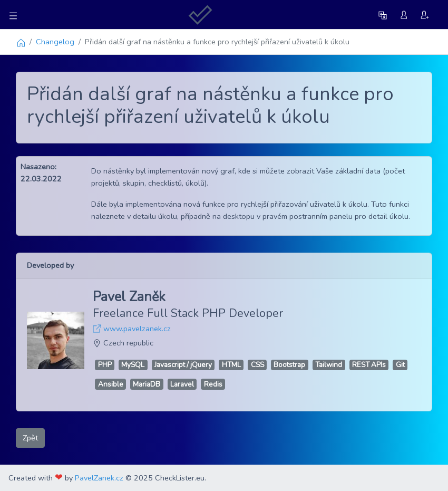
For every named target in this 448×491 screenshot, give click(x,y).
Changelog (55, 42)
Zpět (30, 438)
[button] (384, 15)
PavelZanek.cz (99, 478)
